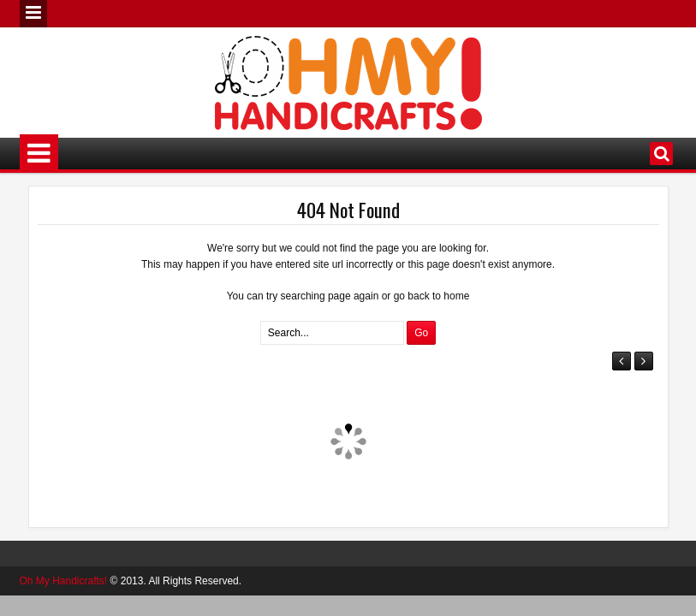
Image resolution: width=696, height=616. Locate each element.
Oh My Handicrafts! (64, 581)
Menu (33, 14)
